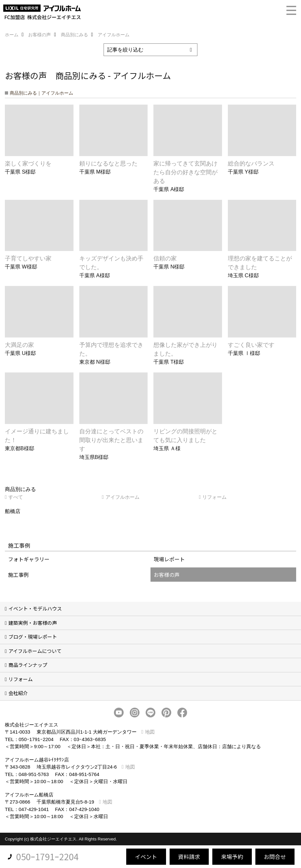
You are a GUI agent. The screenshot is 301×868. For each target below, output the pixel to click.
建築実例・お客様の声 (33, 623)
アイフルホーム (123, 497)
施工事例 (18, 575)
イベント (146, 857)
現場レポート (169, 559)
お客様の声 (167, 575)
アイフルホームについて (35, 651)
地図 (150, 732)
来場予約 (232, 857)
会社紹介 (18, 693)
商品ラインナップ (28, 665)
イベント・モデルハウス (35, 608)
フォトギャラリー (29, 559)
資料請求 (189, 857)
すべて (16, 497)
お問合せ (275, 857)
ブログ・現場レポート (33, 637)
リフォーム (214, 497)
